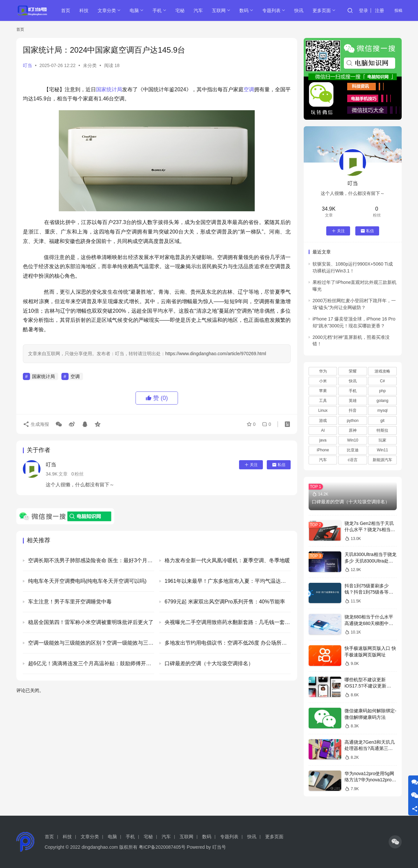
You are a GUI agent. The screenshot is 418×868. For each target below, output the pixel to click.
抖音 (353, 410)
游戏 (323, 421)
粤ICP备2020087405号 (162, 847)
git (383, 421)
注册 (379, 10)
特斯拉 (382, 430)
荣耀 (353, 371)
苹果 (323, 391)
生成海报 (36, 424)
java (323, 440)
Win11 (382, 450)
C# (382, 381)
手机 (157, 10)
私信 (279, 465)
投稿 (398, 10)
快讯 (299, 10)
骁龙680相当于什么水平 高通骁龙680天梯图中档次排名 (369, 623)
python (353, 421)
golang (382, 401)
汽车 (198, 10)
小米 (323, 381)
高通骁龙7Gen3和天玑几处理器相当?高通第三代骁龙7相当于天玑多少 (370, 748)
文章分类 (107, 10)
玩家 (382, 440)
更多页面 (322, 10)
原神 (353, 430)
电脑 (134, 10)
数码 (244, 10)
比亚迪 (353, 450)
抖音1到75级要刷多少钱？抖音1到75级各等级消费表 (369, 592)
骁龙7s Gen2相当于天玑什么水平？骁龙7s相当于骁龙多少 (370, 530)
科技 (84, 10)
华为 (323, 371)
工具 (323, 401)
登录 (363, 10)
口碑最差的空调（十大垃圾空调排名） (351, 502)
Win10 (353, 440)
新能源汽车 (382, 460)
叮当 (27, 65)
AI (323, 430)
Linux (323, 410)
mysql (382, 410)
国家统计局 (109, 89)
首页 (66, 10)
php (382, 391)
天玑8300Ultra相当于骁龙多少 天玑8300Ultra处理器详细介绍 (370, 561)
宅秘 (180, 10)
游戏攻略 (382, 371)
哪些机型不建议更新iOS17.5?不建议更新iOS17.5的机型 (365, 686)
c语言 (353, 460)
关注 (251, 465)
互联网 (219, 10)
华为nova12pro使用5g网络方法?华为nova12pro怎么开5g (370, 780)
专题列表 (271, 10)
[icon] (395, 842)
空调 (249, 89)
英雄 (353, 401)
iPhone (323, 450)
